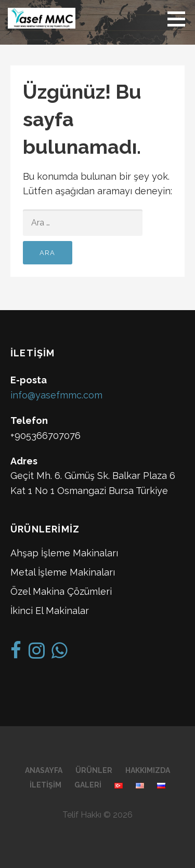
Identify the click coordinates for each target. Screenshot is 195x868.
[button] (180, 19)
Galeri (88, 785)
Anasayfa (44, 770)
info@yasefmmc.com (56, 395)
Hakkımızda (148, 770)
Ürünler (94, 770)
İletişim (45, 785)
